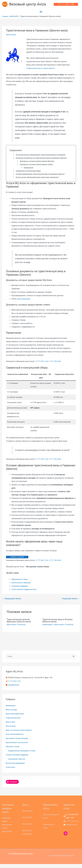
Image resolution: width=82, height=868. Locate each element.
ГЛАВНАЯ (6, 822)
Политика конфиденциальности (61, 859)
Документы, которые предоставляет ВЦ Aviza (39, 164)
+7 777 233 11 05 (42, 365)
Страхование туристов (18, 763)
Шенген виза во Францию (22, 586)
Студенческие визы (14, 722)
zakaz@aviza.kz (14, 689)
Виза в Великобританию (16, 718)
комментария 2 (48, 628)
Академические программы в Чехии (23, 755)
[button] (66, 5)
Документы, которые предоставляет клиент (39, 168)
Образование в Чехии (21, 583)
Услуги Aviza (11, 771)
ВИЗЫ (5, 825)
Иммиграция (11, 709)
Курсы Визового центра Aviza (18, 746)
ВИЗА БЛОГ (16, 18)
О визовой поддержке (21, 590)
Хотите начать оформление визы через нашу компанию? (40, 181)
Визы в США (11, 726)
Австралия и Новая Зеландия (18, 742)
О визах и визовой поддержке (19, 759)
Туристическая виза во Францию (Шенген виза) (19, 624)
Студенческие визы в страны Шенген (42, 70)
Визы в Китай (28, 828)
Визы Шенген (28, 815)
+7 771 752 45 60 (57, 365)
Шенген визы (12, 36)
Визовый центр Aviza (29, 5)
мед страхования (25, 302)
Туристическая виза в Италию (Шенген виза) (58, 624)
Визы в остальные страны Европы (20, 734)
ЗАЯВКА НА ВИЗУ (17, 561)
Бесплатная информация (16, 767)
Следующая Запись (71, 602)
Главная (6, 18)
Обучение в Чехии (13, 750)
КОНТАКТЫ (7, 836)
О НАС (5, 832)
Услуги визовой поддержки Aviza (26, 593)
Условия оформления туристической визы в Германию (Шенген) (43, 177)
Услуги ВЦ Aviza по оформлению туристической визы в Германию (44, 156)
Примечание (29, 171)
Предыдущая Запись (12, 602)
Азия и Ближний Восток (16, 738)
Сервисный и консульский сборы (30, 174)
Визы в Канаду (12, 714)
